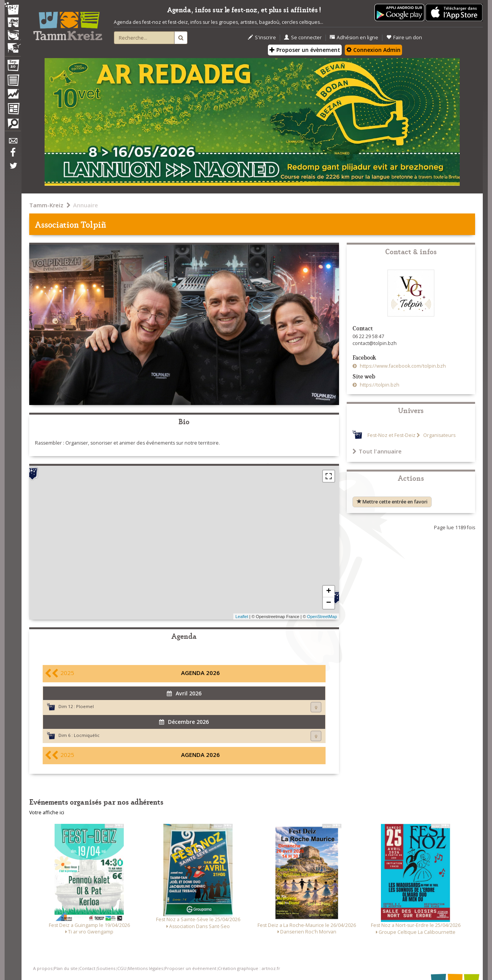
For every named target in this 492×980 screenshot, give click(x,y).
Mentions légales (145, 968)
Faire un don (404, 37)
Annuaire (86, 205)
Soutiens (106, 968)
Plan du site (66, 968)
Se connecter (303, 37)
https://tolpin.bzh (379, 385)
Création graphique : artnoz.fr (249, 968)
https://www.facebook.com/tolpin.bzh (402, 366)
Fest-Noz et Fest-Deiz (391, 435)
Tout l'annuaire (377, 451)
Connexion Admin (373, 50)
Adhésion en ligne (354, 37)
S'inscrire (262, 37)
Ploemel (85, 706)
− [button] (328, 603)
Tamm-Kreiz (46, 205)
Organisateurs (439, 435)
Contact (87, 968)
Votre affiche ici (47, 812)
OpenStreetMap (322, 617)
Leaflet (242, 617)
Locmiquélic (87, 735)
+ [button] (328, 592)
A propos (43, 968)
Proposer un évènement (305, 50)
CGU (122, 968)
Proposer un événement (190, 968)
